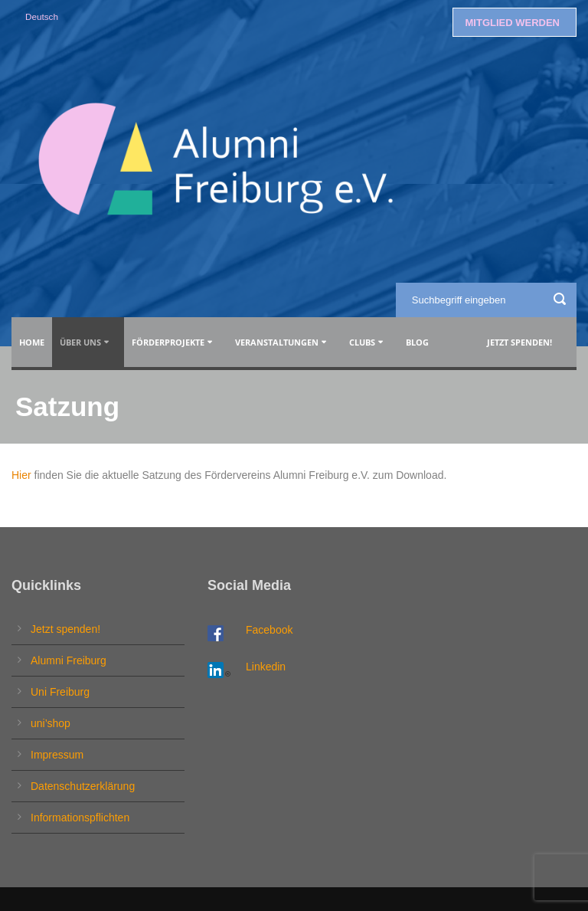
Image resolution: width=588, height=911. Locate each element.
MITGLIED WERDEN (513, 23)
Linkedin (266, 667)
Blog (420, 342)
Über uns (80, 342)
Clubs (362, 342)
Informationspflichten (80, 818)
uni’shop (51, 723)
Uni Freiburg (60, 692)
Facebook (269, 630)
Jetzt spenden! (519, 342)
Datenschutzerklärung (83, 786)
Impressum (57, 755)
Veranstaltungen (277, 342)
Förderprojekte (168, 342)
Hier (21, 475)
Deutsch (42, 16)
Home (32, 342)
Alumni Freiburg (69, 660)
